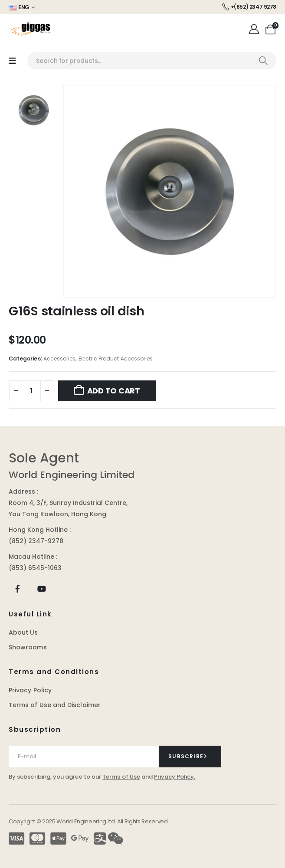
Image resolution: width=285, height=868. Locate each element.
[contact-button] (190, 757)
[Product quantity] (31, 391)
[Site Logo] (30, 29)
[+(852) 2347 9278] (249, 7)
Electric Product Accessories (116, 359)
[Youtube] (41, 589)
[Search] (263, 61)
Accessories (60, 359)
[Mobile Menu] (12, 61)
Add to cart (114, 391)
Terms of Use (121, 777)
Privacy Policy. (175, 777)
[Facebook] (18, 589)
